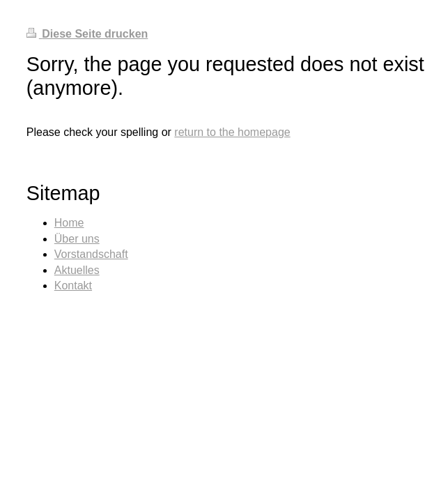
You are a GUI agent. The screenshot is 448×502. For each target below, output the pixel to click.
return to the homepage (232, 132)
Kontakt (73, 286)
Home (69, 223)
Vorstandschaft (91, 254)
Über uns (77, 239)
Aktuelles (77, 270)
